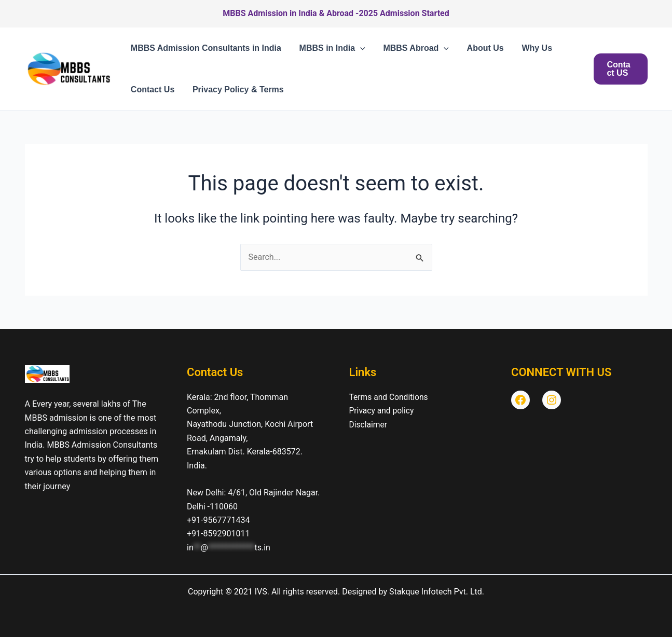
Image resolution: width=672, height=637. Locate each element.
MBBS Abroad (413, 48)
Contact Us (152, 89)
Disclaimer (369, 424)
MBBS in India (330, 48)
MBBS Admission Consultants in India (205, 48)
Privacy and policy (382, 411)
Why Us (531, 48)
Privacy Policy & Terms (236, 89)
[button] (358, 48)
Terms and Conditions (390, 397)
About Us (480, 48)
